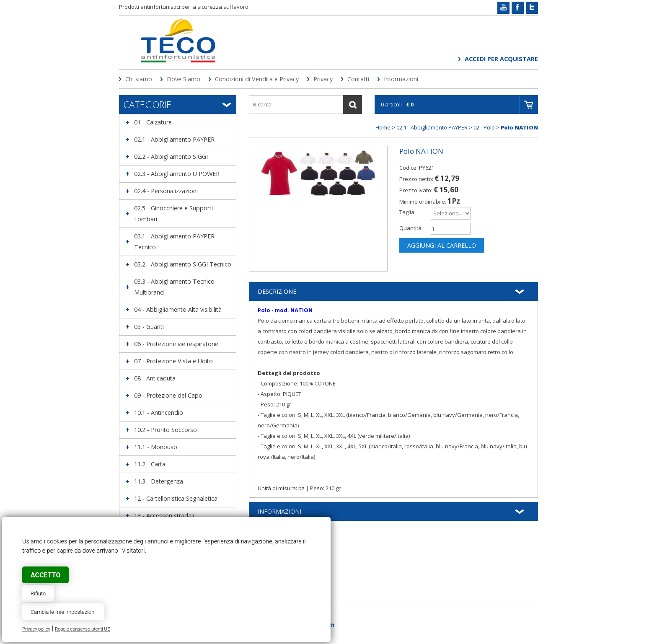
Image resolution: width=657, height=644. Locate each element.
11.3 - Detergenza (159, 481)
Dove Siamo (184, 79)
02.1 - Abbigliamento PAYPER (174, 139)
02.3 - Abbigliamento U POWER (177, 174)
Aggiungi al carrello (442, 245)
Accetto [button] (45, 575)
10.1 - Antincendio (159, 413)
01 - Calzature (153, 122)
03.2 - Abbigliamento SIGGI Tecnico (183, 264)
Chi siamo (139, 79)
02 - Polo (484, 127)
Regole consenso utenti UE (82, 629)
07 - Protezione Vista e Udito (173, 361)
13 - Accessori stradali (164, 516)
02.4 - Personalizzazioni (166, 191)
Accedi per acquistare (501, 59)
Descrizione (277, 291)
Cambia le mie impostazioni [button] (63, 612)
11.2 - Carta (150, 464)
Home (383, 127)
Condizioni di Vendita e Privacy (257, 79)
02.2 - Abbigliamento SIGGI (171, 156)
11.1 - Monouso (156, 447)
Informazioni (401, 79)
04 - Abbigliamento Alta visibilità (178, 309)
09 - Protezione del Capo (168, 395)
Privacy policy (36, 629)
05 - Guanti (149, 327)
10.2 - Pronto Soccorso (166, 430)
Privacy (323, 79)
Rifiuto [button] (38, 594)
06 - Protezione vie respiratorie (176, 344)
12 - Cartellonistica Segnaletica (176, 498)
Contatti (358, 79)
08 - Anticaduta (155, 378)
